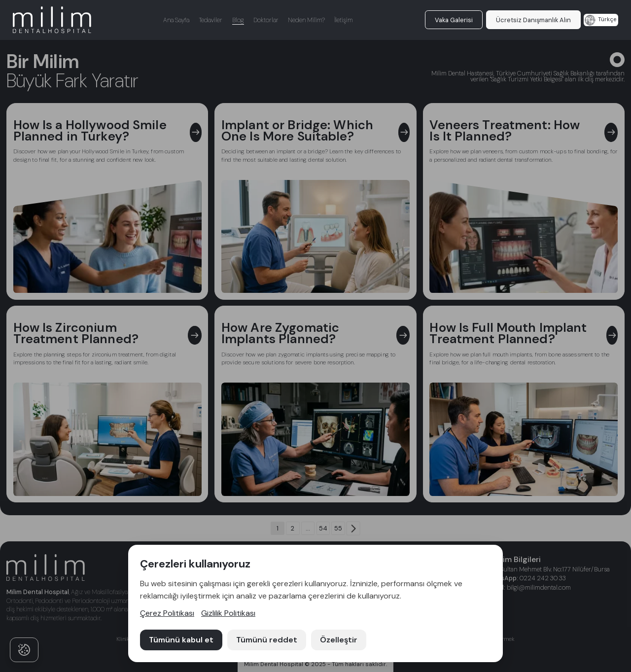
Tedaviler (210, 20)
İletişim (343, 20)
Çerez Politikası (167, 613)
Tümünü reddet (267, 640)
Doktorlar (266, 20)
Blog (238, 20)
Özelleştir (339, 640)
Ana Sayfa (176, 20)
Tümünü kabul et (181, 640)
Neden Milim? (306, 20)
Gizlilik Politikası (228, 613)
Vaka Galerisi (454, 20)
